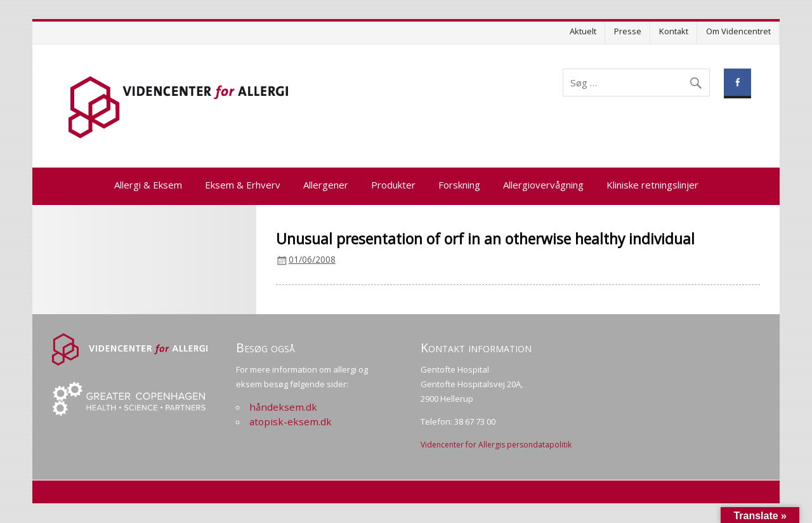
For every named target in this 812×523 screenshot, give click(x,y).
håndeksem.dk (283, 407)
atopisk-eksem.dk (291, 421)
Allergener (326, 185)
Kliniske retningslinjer (652, 185)
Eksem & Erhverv (243, 185)
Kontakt (674, 31)
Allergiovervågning (543, 185)
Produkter (393, 185)
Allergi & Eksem (148, 185)
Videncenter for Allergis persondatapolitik (496, 445)
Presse (628, 31)
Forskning (459, 185)
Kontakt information (476, 348)
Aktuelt (583, 31)
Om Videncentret (738, 31)
